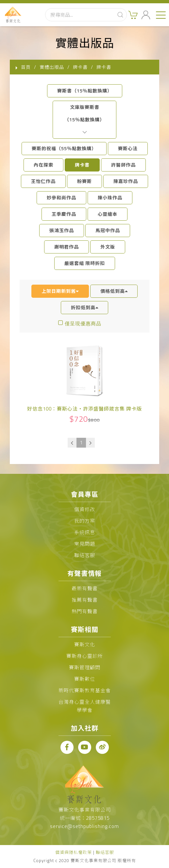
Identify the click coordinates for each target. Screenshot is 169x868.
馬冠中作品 (108, 230)
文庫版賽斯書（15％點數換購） (84, 120)
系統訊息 (85, 532)
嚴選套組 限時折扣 (85, 263)
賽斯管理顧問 (85, 667)
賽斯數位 (85, 679)
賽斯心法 (128, 148)
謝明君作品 (67, 247)
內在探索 (43, 165)
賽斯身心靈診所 (85, 656)
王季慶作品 (64, 214)
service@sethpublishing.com (84, 826)
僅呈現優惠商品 (83, 323)
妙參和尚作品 (61, 198)
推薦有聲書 (85, 600)
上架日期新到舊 (60, 291)
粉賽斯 (84, 181)
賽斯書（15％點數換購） (85, 91)
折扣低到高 (85, 307)
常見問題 (85, 544)
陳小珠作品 (110, 198)
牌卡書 (82, 165)
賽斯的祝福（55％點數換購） (64, 148)
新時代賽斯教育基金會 (85, 690)
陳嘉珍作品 (126, 181)
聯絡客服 (85, 555)
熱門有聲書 (85, 611)
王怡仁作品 (43, 181)
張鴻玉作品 (62, 230)
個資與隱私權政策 (74, 852)
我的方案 (85, 521)
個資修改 (85, 509)
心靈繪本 (108, 214)
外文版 (108, 247)
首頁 (26, 67)
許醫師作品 (123, 165)
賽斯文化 (85, 645)
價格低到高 (114, 291)
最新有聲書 (85, 588)
